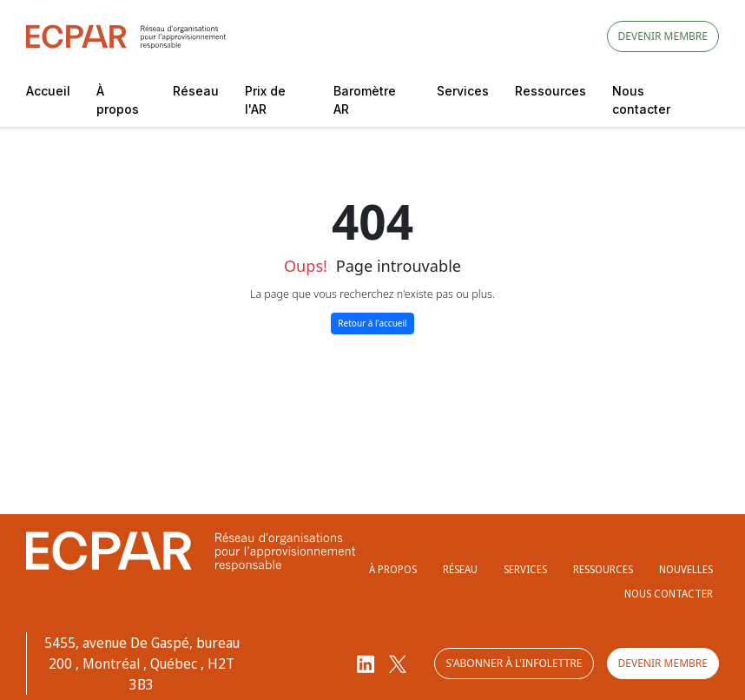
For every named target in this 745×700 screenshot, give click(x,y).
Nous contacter (641, 100)
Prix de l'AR (265, 100)
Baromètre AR (365, 100)
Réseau (196, 91)
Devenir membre (663, 36)
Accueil (48, 91)
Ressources (551, 91)
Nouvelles (686, 569)
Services (463, 91)
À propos (118, 100)
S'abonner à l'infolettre (514, 663)
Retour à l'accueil (372, 323)
